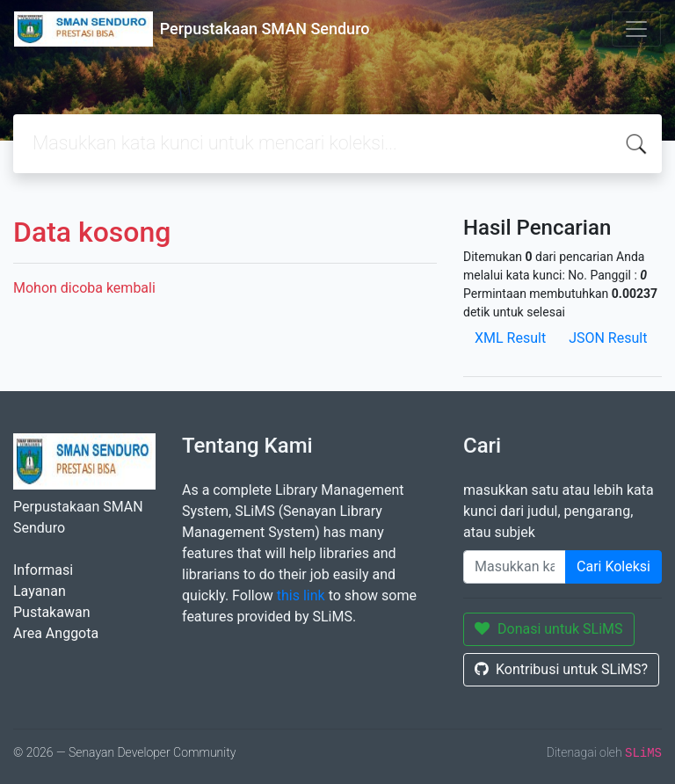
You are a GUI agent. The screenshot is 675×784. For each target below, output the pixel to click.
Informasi (43, 570)
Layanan (40, 591)
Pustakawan (51, 612)
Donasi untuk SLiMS (549, 629)
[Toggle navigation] (636, 29)
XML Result (510, 338)
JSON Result (608, 338)
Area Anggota (56, 633)
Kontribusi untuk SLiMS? (561, 669)
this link (301, 595)
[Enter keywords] (515, 567)
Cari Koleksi (613, 566)
